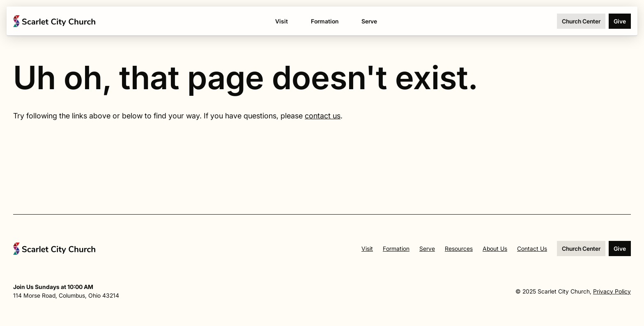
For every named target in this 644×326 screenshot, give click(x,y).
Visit (367, 249)
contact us (323, 116)
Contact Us (532, 249)
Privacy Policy (612, 291)
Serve (427, 249)
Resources (459, 249)
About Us (495, 249)
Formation (396, 249)
